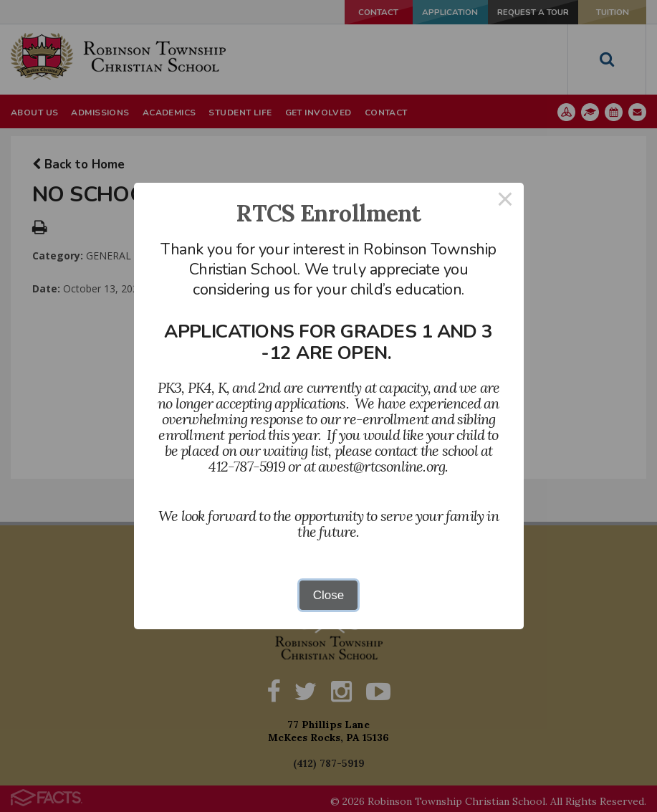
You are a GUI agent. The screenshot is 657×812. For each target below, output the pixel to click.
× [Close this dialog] (505, 201)
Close (328, 595)
